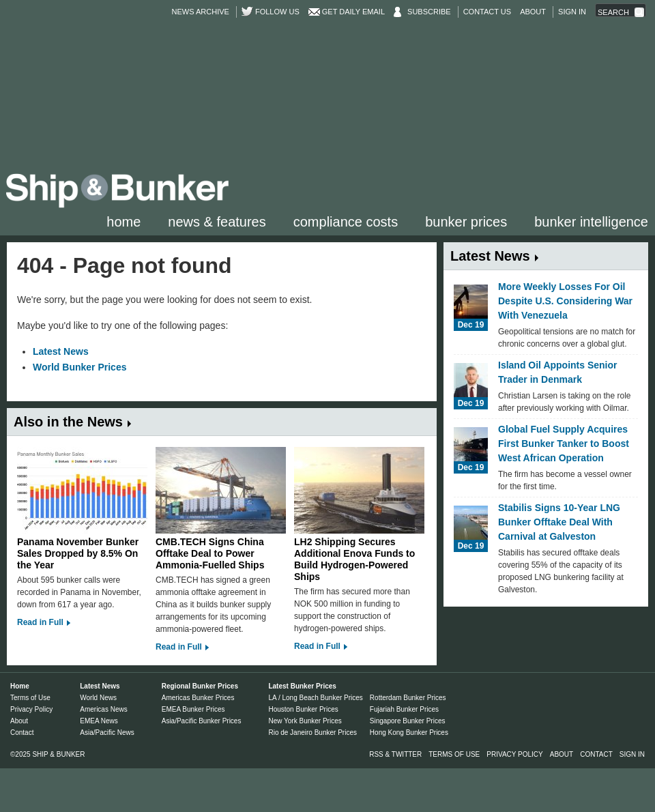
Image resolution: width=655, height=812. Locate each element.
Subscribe (429, 12)
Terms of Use (30, 698)
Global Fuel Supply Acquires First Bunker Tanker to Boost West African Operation (564, 444)
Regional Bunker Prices (200, 686)
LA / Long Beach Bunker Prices (315, 698)
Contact (22, 733)
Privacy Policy (31, 709)
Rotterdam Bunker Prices (408, 698)
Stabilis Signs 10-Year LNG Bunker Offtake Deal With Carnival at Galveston (559, 522)
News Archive (201, 12)
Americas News (103, 709)
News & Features (217, 222)
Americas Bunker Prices (198, 698)
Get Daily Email (353, 12)
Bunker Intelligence (591, 222)
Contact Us (487, 12)
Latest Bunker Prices (302, 686)
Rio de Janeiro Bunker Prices (312, 733)
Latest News (61, 351)
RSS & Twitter (395, 754)
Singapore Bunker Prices (408, 721)
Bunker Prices (466, 222)
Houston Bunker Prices (303, 709)
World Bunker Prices (79, 367)
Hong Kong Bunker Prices (409, 733)
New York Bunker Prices (305, 721)
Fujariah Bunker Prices (404, 709)
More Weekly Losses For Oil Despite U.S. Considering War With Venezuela (565, 301)
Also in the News (68, 422)
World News (98, 698)
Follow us (277, 12)
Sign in (572, 12)
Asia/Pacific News (107, 733)
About (533, 12)
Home (123, 222)
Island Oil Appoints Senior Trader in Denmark (558, 372)
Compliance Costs (346, 222)
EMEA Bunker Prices (193, 709)
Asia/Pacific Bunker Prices (202, 721)
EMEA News (99, 721)
